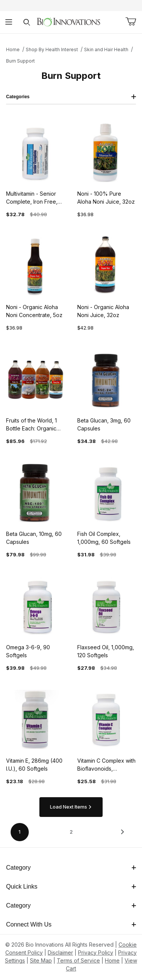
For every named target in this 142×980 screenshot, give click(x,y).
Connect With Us (71, 924)
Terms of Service (78, 960)
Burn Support (20, 61)
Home (13, 49)
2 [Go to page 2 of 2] (71, 832)
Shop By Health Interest (52, 49)
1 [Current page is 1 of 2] (20, 832)
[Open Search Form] (27, 22)
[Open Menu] (9, 22)
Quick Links (71, 887)
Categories (71, 97)
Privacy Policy (96, 953)
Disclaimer (60, 953)
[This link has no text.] (68, 21)
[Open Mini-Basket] (131, 22)
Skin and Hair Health (106, 49)
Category (71, 868)
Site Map (41, 960)
